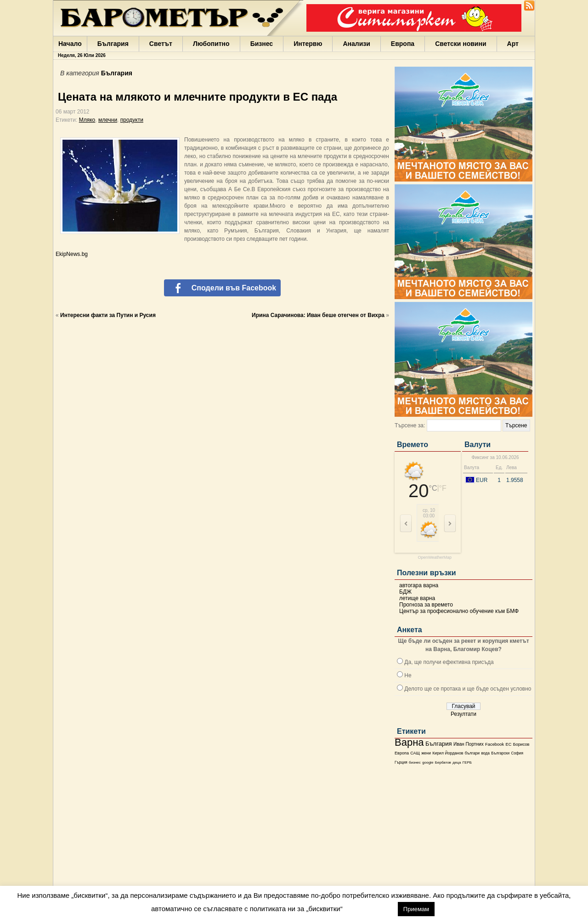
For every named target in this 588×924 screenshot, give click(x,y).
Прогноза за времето (426, 605)
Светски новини (461, 44)
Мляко (87, 120)
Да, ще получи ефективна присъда (449, 662)
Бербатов (443, 762)
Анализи (356, 44)
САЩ (415, 753)
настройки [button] (370, 909)
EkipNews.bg (72, 254)
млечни (108, 120)
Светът (161, 44)
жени (426, 753)
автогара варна (419, 585)
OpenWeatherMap (435, 558)
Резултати (464, 714)
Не (408, 675)
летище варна (417, 598)
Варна (409, 742)
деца (457, 762)
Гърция (401, 762)
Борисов (521, 744)
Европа (403, 44)
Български (500, 753)
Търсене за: (410, 425)
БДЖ (405, 592)
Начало (70, 44)
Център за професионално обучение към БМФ (459, 611)
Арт (513, 44)
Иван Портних (469, 744)
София (517, 753)
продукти (132, 120)
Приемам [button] (416, 909)
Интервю (308, 44)
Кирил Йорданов (448, 753)
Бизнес (262, 44)
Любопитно (211, 44)
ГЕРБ (467, 762)
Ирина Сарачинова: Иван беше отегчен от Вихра (318, 315)
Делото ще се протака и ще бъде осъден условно (468, 689)
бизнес (415, 762)
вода (485, 753)
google (428, 762)
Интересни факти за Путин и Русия (108, 315)
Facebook (495, 744)
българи (472, 753)
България (113, 44)
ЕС (508, 744)
